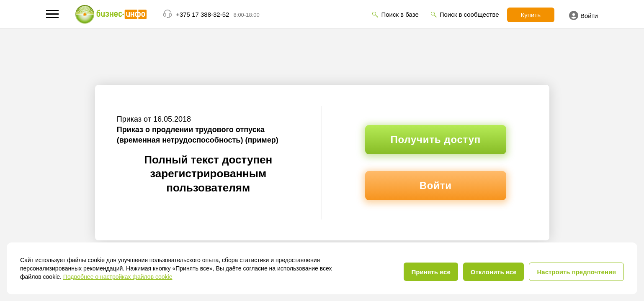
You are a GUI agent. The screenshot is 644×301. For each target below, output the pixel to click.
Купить (531, 15)
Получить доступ (436, 139)
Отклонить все (494, 272)
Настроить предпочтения (576, 272)
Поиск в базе (400, 14)
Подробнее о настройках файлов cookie (118, 277)
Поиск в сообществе (469, 14)
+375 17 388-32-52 (202, 14)
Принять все (431, 272)
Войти (583, 15)
